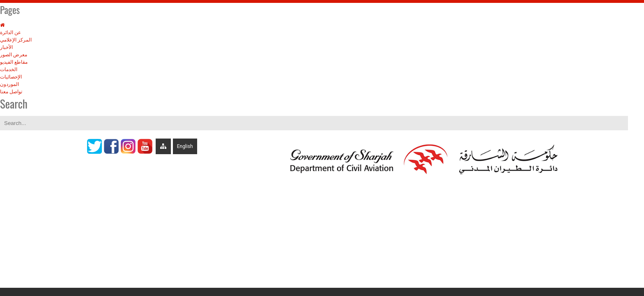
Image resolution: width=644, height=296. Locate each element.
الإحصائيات (11, 77)
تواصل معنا (11, 92)
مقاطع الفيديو (14, 62)
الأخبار (6, 47)
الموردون (9, 84)
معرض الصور (14, 55)
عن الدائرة (10, 32)
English (185, 146)
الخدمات (9, 69)
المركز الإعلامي (16, 40)
